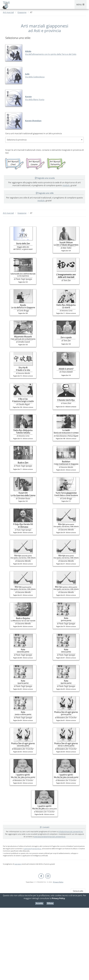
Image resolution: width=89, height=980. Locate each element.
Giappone (22, 12)
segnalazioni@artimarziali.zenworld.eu (50, 837)
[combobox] (44, 140)
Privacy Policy (58, 882)
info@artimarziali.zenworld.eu (71, 832)
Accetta (39, 903)
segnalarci (18, 864)
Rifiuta (50, 903)
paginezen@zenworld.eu (32, 849)
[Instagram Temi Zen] (48, 876)
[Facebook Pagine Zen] (41, 876)
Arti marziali (8, 12)
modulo (66, 185)
